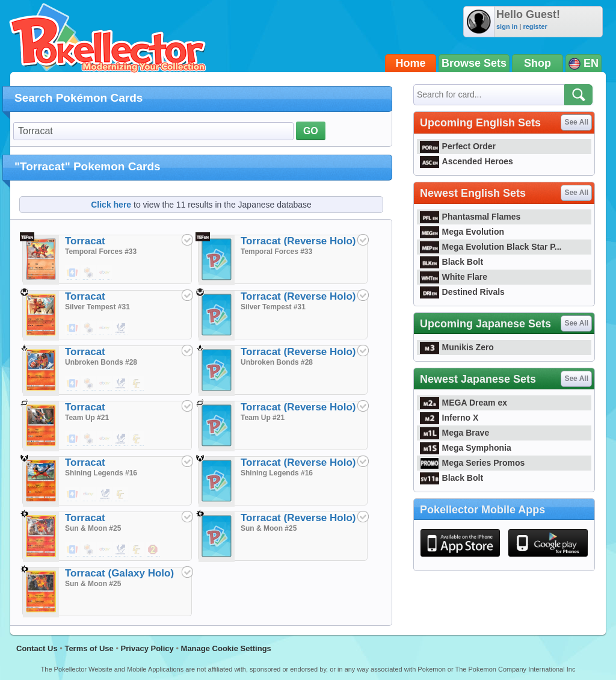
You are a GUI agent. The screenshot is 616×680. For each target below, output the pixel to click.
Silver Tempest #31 (97, 307)
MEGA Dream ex (464, 403)
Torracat (85, 241)
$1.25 (105, 384)
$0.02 (121, 329)
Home (411, 63)
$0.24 (137, 550)
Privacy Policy (147, 648)
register (535, 26)
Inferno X (449, 418)
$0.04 (73, 384)
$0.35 (137, 384)
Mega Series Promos (472, 463)
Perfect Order (458, 146)
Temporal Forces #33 (101, 252)
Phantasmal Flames (470, 217)
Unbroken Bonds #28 (101, 362)
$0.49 (89, 273)
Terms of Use (89, 648)
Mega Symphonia (466, 448)
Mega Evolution (462, 232)
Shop (537, 63)
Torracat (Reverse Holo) (298, 241)
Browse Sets (474, 63)
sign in (507, 26)
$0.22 (153, 550)
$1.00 (105, 329)
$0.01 (73, 273)
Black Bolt (451, 262)
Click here (111, 205)
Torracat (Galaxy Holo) (119, 573)
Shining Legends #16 (101, 473)
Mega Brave (454, 433)
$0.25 (89, 384)
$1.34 (105, 273)
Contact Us (37, 648)
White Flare (454, 277)
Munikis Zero (457, 347)
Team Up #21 (87, 418)
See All (576, 122)
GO (311, 131)
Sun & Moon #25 (93, 528)
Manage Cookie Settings (226, 648)
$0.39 (89, 329)
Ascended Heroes (467, 161)
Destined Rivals (462, 292)
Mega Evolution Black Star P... (491, 247)
